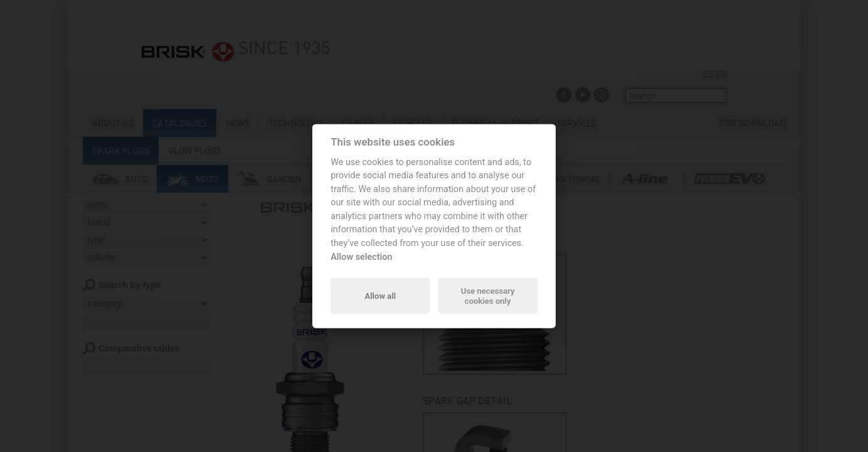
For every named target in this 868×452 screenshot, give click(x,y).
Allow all (380, 295)
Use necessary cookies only (488, 295)
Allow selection (361, 256)
